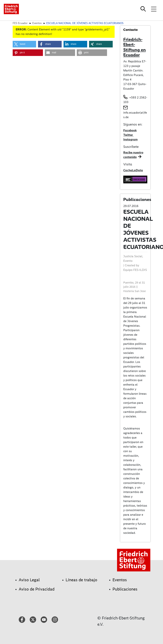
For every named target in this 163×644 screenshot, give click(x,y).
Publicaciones (125, 589)
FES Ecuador (20, 23)
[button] (24, 44)
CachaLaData (133, 170)
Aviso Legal (29, 580)
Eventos (37, 23)
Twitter (128, 135)
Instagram (130, 139)
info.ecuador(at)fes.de (135, 115)
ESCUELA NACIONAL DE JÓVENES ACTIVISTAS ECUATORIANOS (85, 23)
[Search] (144, 9)
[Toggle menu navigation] (154, 9)
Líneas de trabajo (81, 580)
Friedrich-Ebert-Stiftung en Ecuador (135, 47)
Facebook (130, 130)
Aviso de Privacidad (37, 589)
